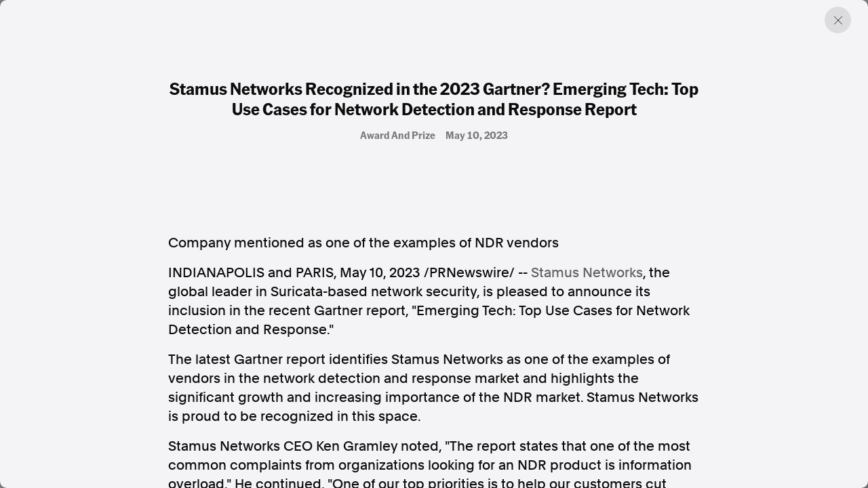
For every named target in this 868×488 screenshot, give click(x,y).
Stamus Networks (587, 272)
